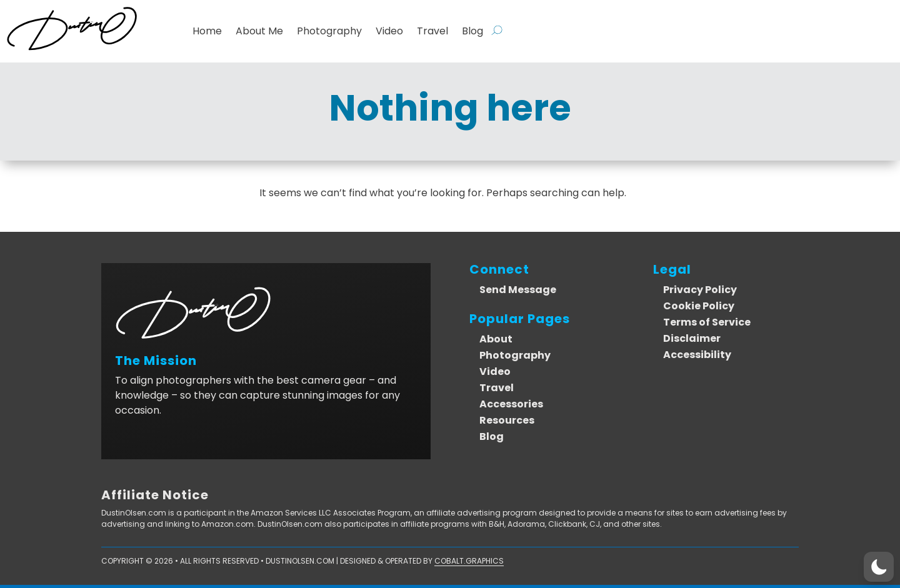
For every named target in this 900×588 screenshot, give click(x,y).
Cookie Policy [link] (699, 306)
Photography (329, 32)
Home (207, 32)
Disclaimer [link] (692, 338)
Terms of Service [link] (707, 322)
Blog (472, 32)
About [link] (496, 339)
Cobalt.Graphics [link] (469, 561)
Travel (432, 32)
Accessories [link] (511, 404)
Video (389, 32)
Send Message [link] (518, 290)
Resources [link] (507, 420)
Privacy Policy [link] (700, 290)
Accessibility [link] (697, 355)
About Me (259, 32)
